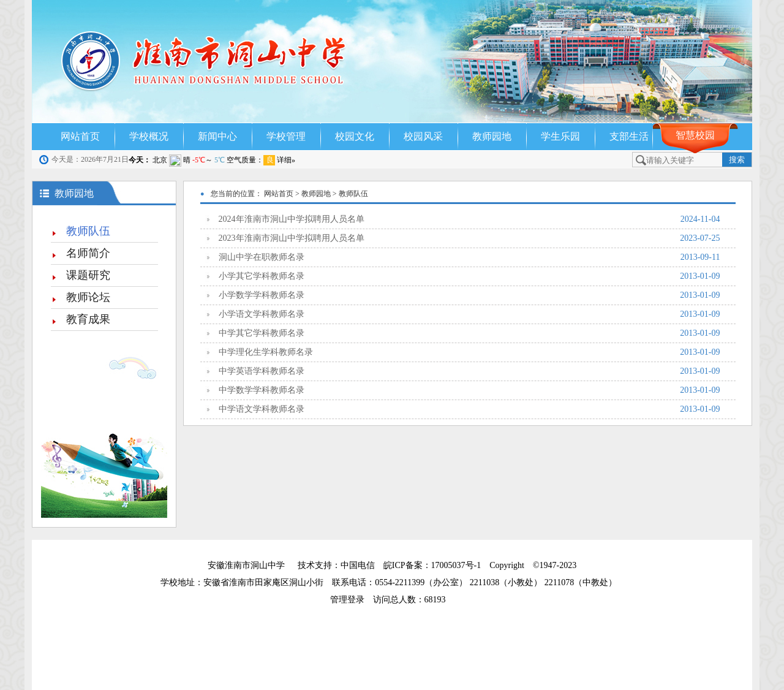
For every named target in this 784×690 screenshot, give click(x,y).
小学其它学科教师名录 (469, 276)
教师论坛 (88, 297)
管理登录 (352, 600)
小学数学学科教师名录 (469, 295)
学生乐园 (560, 136)
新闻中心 (217, 136)
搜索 (737, 160)
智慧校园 (695, 135)
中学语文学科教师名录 (469, 409)
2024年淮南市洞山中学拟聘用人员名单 (469, 219)
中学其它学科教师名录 (469, 333)
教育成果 (88, 319)
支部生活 (629, 136)
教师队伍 (88, 231)
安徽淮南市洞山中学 (246, 565)
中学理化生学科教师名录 (469, 352)
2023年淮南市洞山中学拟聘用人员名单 (469, 238)
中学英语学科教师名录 (469, 371)
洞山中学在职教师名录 (469, 257)
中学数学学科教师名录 (469, 390)
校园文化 (355, 136)
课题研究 (88, 275)
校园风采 (423, 136)
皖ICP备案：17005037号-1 (433, 565)
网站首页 (80, 136)
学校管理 (286, 136)
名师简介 (88, 253)
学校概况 (149, 136)
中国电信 (358, 565)
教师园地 (492, 136)
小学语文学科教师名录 (469, 314)
